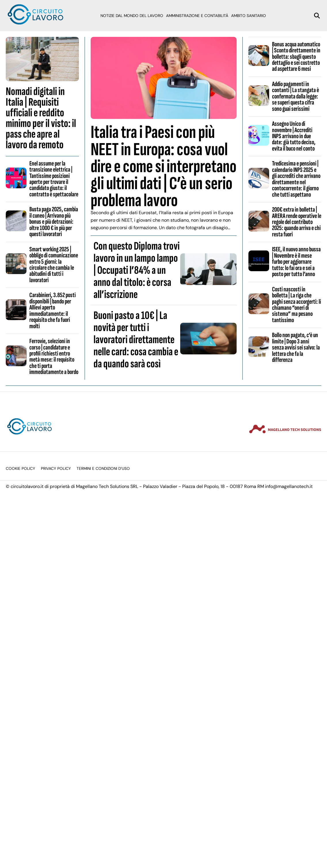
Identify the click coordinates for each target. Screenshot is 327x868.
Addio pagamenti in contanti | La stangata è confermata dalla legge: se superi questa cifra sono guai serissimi (295, 96)
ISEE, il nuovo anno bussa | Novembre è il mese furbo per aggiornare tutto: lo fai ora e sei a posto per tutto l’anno (296, 262)
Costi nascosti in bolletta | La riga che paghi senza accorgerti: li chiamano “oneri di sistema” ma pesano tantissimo (296, 305)
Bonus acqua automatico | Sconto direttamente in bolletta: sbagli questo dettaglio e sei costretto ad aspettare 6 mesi (296, 57)
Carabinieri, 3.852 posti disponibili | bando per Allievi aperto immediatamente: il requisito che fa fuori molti (53, 310)
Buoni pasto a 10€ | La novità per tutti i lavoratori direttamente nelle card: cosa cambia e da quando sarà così (136, 340)
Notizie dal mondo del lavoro (132, 16)
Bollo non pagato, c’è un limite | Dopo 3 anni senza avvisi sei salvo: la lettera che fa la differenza (296, 347)
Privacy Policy (56, 469)
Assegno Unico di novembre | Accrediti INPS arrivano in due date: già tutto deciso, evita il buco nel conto (294, 136)
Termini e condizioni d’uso (103, 469)
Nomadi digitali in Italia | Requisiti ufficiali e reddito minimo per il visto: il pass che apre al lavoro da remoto (41, 118)
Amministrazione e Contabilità (197, 16)
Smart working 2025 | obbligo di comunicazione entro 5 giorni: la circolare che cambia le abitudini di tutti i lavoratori (54, 265)
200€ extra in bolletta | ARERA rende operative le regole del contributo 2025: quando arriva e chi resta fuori (297, 222)
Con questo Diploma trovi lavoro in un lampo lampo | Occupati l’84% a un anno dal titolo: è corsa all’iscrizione (137, 270)
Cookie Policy (20, 469)
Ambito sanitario (249, 16)
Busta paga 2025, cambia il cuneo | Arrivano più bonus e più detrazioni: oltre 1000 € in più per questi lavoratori (54, 222)
